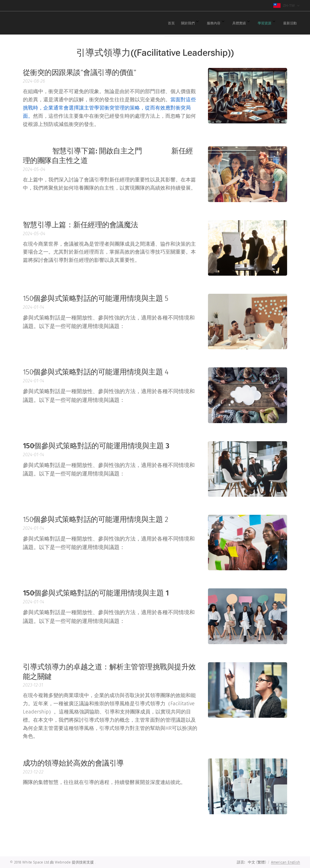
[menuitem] (228, 23)
